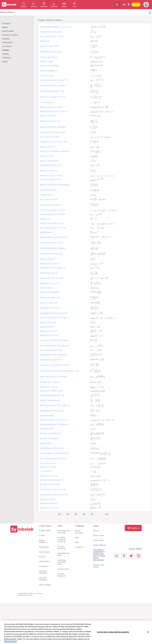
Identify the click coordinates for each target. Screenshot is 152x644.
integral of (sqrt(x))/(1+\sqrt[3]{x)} (53, 127)
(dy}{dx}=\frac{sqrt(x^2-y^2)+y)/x (53, 86)
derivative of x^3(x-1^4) (49, 508)
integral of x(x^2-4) (47, 147)
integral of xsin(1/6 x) (48, 190)
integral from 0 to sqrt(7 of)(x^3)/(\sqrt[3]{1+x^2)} (59, 371)
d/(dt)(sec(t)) (44, 41)
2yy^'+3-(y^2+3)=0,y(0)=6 (50, 137)
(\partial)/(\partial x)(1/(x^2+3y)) (52, 91)
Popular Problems (43, 541)
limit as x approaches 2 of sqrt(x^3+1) (54, 80)
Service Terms (99, 535)
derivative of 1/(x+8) (47, 116)
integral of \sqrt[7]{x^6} (49, 161)
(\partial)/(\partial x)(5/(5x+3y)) (51, 448)
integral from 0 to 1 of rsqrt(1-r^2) (53, 268)
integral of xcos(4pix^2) (49, 503)
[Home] (22, 533)
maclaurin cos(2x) (46, 62)
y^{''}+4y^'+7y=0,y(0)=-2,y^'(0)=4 (52, 210)
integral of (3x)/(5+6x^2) (49, 46)
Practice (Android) (61, 547)
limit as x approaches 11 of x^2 (52, 36)
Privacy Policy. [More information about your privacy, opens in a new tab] (10, 642)
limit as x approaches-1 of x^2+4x (53, 228)
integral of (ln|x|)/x (47, 416)
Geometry (6, 39)
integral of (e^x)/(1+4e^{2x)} (51, 52)
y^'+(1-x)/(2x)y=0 (46, 102)
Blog (77, 537)
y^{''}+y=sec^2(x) (46, 75)
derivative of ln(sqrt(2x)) (49, 439)
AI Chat (42, 535)
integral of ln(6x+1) (47, 327)
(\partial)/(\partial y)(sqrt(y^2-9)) (52, 395)
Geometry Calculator (43, 579)
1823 (107, 514)
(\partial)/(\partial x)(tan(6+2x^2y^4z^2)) (55, 27)
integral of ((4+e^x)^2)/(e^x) (51, 205)
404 (68, 514)
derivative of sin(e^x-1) (49, 331)
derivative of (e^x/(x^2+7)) (50, 121)
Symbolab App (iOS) (64, 554)
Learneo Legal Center (99, 566)
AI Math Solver (45, 531)
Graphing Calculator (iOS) (62, 562)
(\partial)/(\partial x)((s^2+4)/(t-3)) (52, 248)
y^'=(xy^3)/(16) (45, 471)
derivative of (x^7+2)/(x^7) (50, 382)
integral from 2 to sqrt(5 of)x (51, 32)
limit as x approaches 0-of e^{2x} (52, 214)
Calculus (6, 50)
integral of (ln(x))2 (46, 288)
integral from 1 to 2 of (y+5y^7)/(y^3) (54, 142)
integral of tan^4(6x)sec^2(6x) (51, 391)
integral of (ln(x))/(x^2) (48, 71)
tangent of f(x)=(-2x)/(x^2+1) (51, 360)
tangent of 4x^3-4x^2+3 (49, 335)
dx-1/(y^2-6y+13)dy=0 (48, 57)
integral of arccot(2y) (48, 467)
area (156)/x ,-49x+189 (48, 200)
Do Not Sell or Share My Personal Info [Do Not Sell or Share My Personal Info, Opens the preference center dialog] (113, 632)
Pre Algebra (7, 23)
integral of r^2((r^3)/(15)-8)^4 (51, 243)
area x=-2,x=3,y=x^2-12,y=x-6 (51, 176)
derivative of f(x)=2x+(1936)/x (51, 107)
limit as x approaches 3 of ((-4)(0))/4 (53, 377)
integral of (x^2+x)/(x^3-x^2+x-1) (53, 97)
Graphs (5, 61)
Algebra (5, 27)
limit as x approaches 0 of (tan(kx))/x (54, 424)
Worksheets (44, 547)
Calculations (7, 58)
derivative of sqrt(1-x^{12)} (50, 179)
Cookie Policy (98, 540)
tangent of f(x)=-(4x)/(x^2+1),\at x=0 (54, 237)
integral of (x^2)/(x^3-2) (49, 171)
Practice (42, 557)
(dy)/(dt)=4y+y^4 (46, 232)
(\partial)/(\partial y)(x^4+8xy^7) (52, 411)
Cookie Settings (99, 545)
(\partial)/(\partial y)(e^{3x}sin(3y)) (53, 355)
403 (59, 514)
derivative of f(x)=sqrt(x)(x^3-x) (52, 480)
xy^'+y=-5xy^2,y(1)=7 (48, 463)
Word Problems (8, 31)
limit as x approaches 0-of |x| (51, 350)
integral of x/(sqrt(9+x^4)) (50, 298)
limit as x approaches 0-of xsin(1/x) (53, 458)
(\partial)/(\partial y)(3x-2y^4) (51, 165)
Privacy (96, 531)
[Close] (148, 632)
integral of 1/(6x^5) (47, 259)
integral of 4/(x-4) (46, 195)
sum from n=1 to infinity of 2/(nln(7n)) (54, 151)
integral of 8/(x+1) (47, 443)
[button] (150, 14)
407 (92, 514)
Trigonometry (7, 42)
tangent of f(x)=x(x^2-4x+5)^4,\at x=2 (54, 318)
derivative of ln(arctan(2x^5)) (51, 254)
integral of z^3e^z (47, 429)
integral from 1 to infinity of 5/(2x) (53, 132)
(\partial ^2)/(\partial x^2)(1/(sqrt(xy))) (54, 185)
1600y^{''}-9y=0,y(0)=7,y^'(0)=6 (52, 223)
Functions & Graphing (10, 35)
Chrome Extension (62, 575)
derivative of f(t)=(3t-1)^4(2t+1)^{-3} (54, 420)
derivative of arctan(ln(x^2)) (50, 433)
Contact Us (80, 547)
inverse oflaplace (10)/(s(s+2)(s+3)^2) (54, 453)
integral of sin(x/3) (47, 156)
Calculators (44, 566)
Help (77, 542)
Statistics (6, 54)
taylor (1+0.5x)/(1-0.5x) (48, 303)
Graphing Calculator (43, 572)
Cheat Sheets (44, 561)
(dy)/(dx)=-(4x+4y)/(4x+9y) (50, 400)
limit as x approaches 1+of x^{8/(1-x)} (54, 346)
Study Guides (44, 552)
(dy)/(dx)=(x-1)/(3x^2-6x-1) (50, 283)
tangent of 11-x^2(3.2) (48, 387)
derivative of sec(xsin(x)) (49, 66)
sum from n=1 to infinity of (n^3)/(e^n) (54, 340)
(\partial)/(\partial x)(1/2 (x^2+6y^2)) (54, 313)
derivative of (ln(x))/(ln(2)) (49, 292)
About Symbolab (79, 532)
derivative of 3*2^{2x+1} (49, 264)
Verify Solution (45, 585)
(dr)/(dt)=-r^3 (45, 219)
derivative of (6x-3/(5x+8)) (50, 484)
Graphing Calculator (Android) (62, 540)
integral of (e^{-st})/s (48, 322)
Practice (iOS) (63, 569)
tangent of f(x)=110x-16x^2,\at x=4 (53, 111)
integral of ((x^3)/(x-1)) (48, 273)
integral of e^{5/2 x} (47, 499)
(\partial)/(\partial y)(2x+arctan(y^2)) (53, 495)
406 (84, 514)
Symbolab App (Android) (64, 532)
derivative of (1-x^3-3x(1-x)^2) (51, 278)
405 (76, 514)
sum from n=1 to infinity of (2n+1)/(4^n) (55, 365)
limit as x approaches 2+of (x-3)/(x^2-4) (55, 405)
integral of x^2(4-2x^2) (49, 476)
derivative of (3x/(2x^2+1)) (50, 308)
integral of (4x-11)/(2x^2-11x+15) (53, 489)
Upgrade (136, 4)
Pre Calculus (7, 46)
